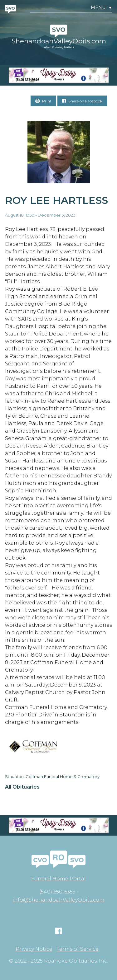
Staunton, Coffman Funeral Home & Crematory (52, 776)
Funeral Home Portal (58, 879)
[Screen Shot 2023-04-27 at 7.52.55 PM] (58, 75)
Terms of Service (78, 949)
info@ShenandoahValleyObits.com (58, 900)
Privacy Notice (34, 949)
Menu (101, 8)
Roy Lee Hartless (56, 200)
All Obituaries (22, 787)
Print (43, 101)
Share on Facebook (82, 101)
